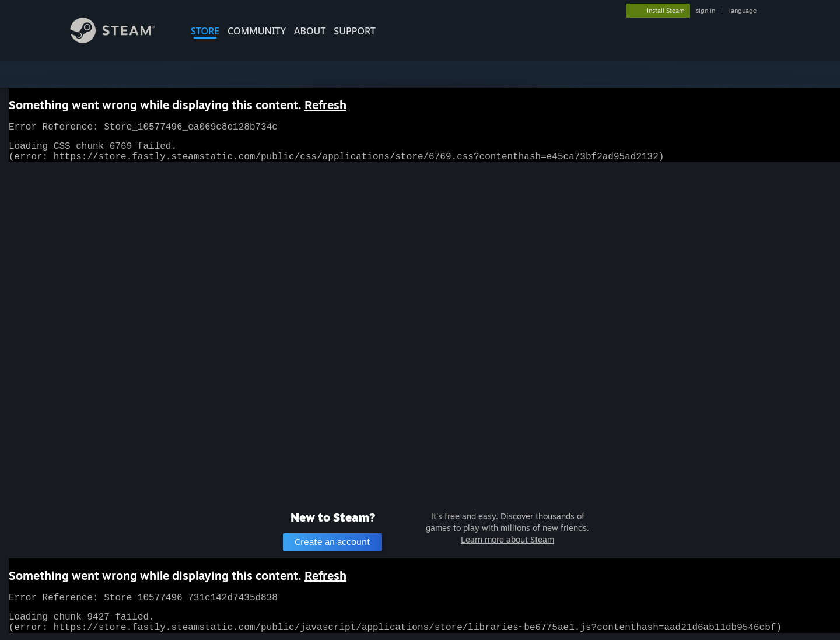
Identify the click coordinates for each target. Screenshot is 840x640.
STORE (205, 31)
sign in (706, 11)
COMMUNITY (257, 31)
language (743, 11)
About (310, 31)
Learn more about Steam (508, 539)
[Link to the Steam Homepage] (121, 40)
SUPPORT (355, 31)
